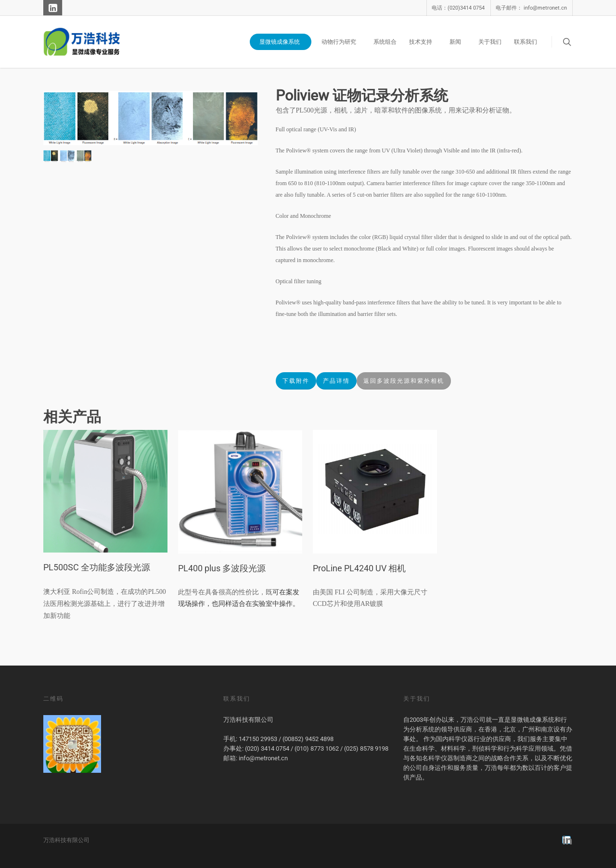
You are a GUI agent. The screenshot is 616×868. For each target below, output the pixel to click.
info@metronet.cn (263, 758)
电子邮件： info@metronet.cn (531, 8)
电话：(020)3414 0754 (458, 8)
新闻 (459, 42)
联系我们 (526, 42)
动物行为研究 (343, 42)
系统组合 (385, 42)
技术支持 (424, 42)
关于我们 (490, 42)
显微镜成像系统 (283, 42)
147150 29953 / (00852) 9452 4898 (286, 739)
